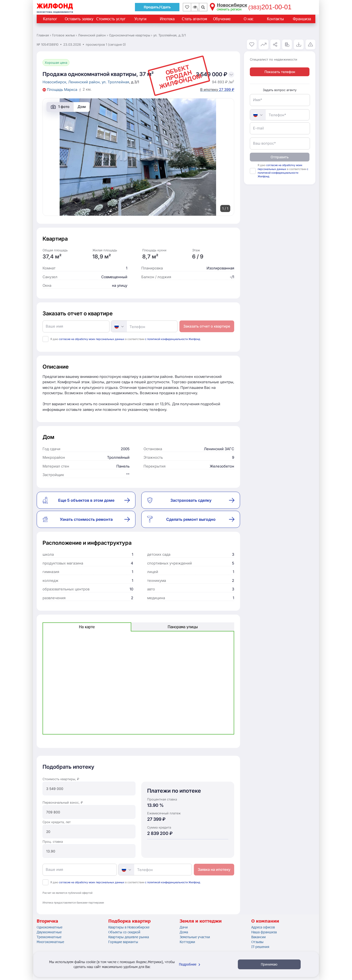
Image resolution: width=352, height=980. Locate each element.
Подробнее (190, 964)
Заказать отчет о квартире (207, 326)
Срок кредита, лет (57, 822)
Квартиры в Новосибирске (129, 927)
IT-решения (260, 947)
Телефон (137, 327)
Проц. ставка (53, 842)
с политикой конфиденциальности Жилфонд (173, 339)
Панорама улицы (183, 627)
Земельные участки (195, 937)
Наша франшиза (264, 932)
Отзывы (257, 942)
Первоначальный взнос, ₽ (63, 802)
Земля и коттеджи (201, 921)
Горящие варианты (123, 942)
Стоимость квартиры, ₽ (61, 779)
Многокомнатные (50, 942)
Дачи (184, 927)
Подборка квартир (129, 921)
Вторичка (47, 921)
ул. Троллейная (115, 82)
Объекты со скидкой (124, 932)
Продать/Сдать (157, 7)
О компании (265, 921)
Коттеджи (187, 942)
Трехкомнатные (49, 937)
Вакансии (258, 937)
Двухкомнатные (49, 932)
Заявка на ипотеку (214, 869)
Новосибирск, (55, 82)
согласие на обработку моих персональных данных (92, 339)
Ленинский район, (85, 82)
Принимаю (269, 964)
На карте (87, 627)
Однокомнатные (49, 927)
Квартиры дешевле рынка (129, 937)
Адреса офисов (263, 927)
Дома (184, 932)
